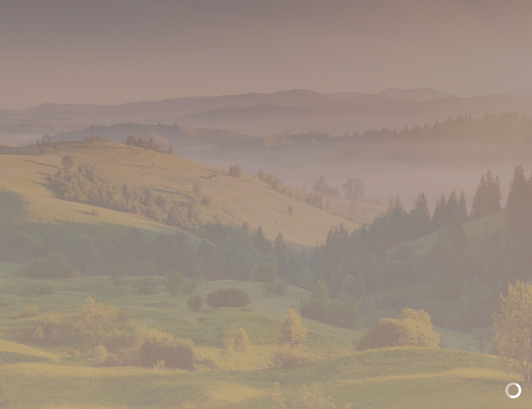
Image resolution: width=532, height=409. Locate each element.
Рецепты (335, 39)
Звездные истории (410, 39)
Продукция (230, 39)
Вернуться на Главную (365, 250)
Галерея (286, 39)
